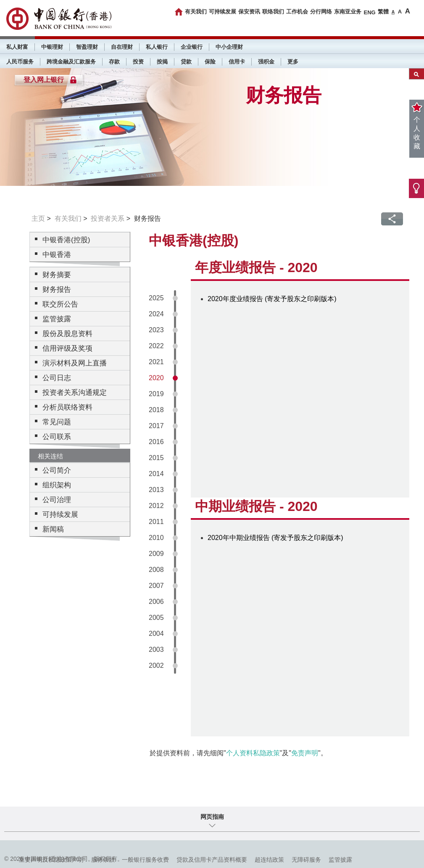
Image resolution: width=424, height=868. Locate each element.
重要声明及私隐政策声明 (51, 860)
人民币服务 (20, 62)
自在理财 (122, 47)
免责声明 (305, 753)
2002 (156, 666)
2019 (156, 394)
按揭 (162, 62)
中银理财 (52, 47)
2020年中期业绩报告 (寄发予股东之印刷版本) (275, 538)
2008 (156, 570)
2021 (156, 362)
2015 (156, 458)
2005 (156, 618)
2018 (156, 410)
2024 (156, 314)
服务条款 (103, 860)
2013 (156, 490)
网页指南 (212, 817)
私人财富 (17, 47)
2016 (156, 442)
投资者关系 (108, 218)
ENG (369, 12)
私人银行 (157, 47)
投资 (138, 62)
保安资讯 (249, 12)
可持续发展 (223, 12)
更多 (293, 62)
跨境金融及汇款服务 (71, 62)
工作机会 (297, 12)
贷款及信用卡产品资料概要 (212, 860)
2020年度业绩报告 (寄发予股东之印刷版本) (272, 299)
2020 (156, 378)
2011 (156, 522)
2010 (156, 538)
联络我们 (273, 12)
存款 (114, 62)
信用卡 (237, 62)
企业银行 (192, 47)
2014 (156, 474)
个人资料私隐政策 (253, 753)
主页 (38, 218)
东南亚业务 (348, 12)
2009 (156, 554)
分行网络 (321, 12)
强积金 (266, 62)
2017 (156, 426)
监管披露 (340, 860)
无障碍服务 (306, 860)
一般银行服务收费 (145, 860)
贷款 (186, 62)
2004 (156, 634)
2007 (156, 586)
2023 (156, 330)
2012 (156, 506)
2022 (156, 346)
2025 (156, 298)
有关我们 (196, 12)
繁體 (383, 12)
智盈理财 (87, 47)
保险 (210, 62)
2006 (156, 602)
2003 (156, 650)
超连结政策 (269, 860)
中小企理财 (229, 47)
